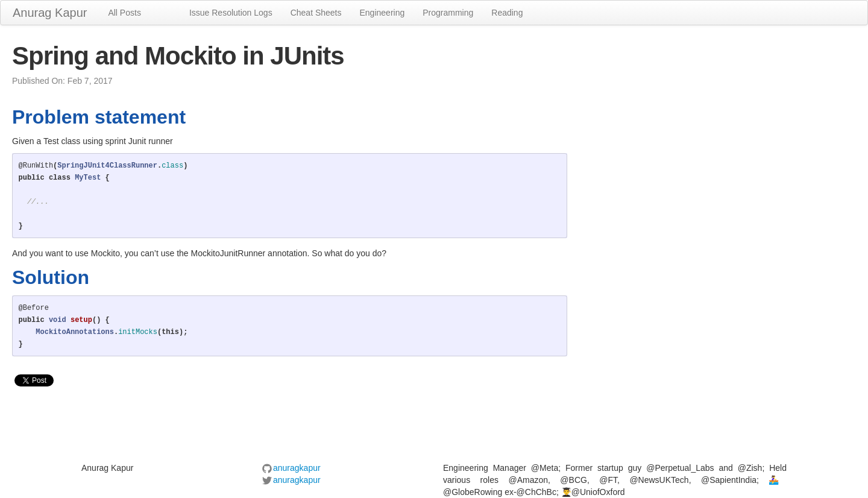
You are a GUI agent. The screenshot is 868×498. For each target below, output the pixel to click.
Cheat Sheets (316, 13)
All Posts (124, 13)
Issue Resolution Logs (231, 13)
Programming (448, 13)
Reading (507, 13)
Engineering (382, 13)
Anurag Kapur (50, 13)
